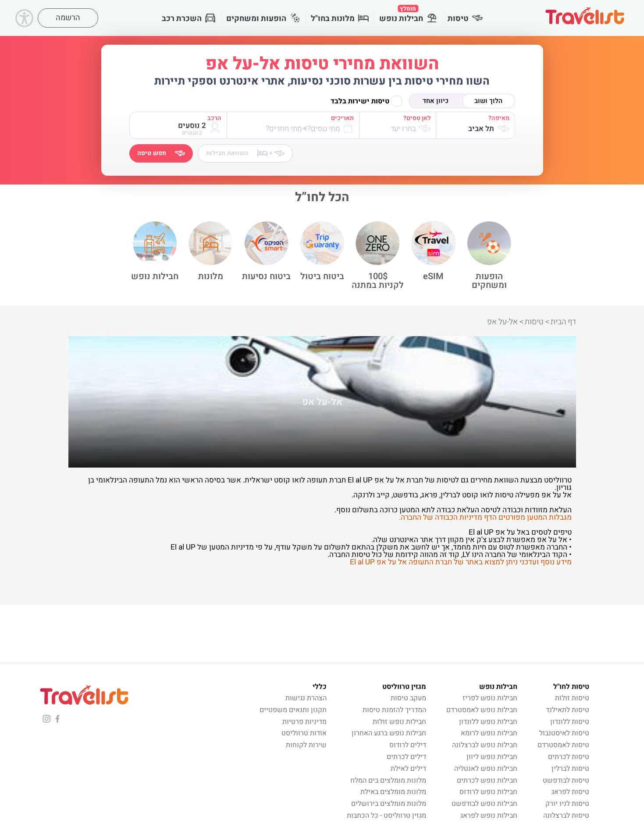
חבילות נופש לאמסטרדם (482, 710)
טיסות (465, 19)
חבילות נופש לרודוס (488, 792)
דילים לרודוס (408, 745)
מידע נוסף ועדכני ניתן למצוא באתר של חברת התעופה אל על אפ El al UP (461, 562)
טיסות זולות (572, 698)
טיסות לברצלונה (566, 816)
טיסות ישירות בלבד (366, 101)
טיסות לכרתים (569, 757)
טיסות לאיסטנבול (564, 733)
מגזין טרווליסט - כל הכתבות (386, 816)
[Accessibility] (24, 18)
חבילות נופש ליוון (492, 757)
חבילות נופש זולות (399, 722)
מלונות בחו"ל (340, 19)
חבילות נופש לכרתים (487, 780)
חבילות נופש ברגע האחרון (389, 733)
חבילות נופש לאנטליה (486, 769)
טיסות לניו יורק (567, 804)
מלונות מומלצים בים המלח (388, 780)
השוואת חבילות (245, 153)
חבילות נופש (408, 14)
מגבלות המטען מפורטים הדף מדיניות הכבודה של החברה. (485, 517)
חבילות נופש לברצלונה (485, 745)
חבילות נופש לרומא (489, 733)
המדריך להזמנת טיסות (394, 710)
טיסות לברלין (570, 769)
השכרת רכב (189, 19)
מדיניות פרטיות (304, 722)
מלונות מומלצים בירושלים (389, 804)
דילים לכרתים (406, 757)
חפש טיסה (161, 153)
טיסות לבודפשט (566, 780)
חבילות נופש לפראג (489, 816)
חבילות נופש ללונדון (488, 722)
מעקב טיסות (408, 698)
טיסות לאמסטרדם (563, 745)
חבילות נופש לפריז (490, 698)
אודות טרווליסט (304, 733)
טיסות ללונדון (570, 722)
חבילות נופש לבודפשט (484, 804)
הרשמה (68, 18)
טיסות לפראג (570, 792)
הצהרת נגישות (306, 698)
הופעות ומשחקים (263, 19)
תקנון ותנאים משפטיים (293, 710)
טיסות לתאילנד (568, 710)
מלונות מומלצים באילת (393, 792)
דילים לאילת (408, 769)
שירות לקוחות (306, 745)
